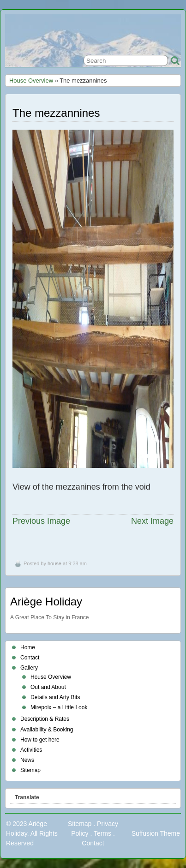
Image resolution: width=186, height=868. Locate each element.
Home (28, 647)
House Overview (31, 81)
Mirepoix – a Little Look (59, 707)
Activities (31, 750)
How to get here (40, 740)
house (54, 563)
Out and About (48, 687)
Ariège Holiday (46, 602)
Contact (30, 658)
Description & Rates (45, 719)
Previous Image (41, 521)
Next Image (152, 521)
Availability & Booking (47, 730)
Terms (102, 833)
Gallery (29, 668)
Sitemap (30, 770)
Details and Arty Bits (55, 697)
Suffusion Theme (156, 833)
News (27, 760)
